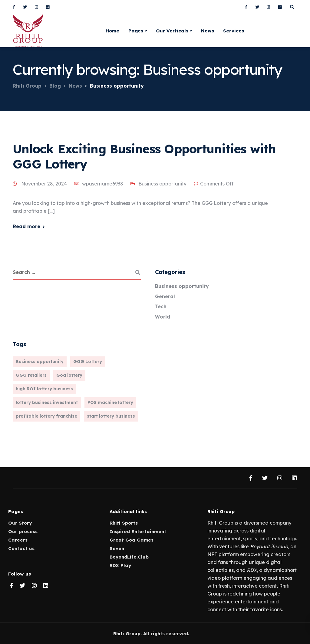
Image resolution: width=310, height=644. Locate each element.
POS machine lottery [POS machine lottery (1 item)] (110, 402)
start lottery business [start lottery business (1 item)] (111, 416)
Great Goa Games (132, 540)
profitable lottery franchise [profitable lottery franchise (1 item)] (46, 416)
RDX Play (120, 565)
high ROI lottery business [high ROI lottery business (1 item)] (44, 389)
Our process (23, 531)
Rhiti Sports (124, 523)
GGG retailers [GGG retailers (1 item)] (31, 375)
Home (112, 31)
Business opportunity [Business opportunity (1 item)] (40, 362)
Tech (161, 306)
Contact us (21, 548)
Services (234, 31)
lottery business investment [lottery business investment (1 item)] (47, 402)
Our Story (20, 523)
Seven (117, 548)
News (208, 31)
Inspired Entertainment (138, 531)
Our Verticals (172, 31)
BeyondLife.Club (129, 557)
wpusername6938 (103, 184)
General (165, 296)
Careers (18, 540)
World (163, 317)
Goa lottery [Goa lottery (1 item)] (69, 375)
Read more (26, 226)
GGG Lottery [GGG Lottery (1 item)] (88, 362)
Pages (136, 31)
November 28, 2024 (45, 184)
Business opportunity (162, 184)
